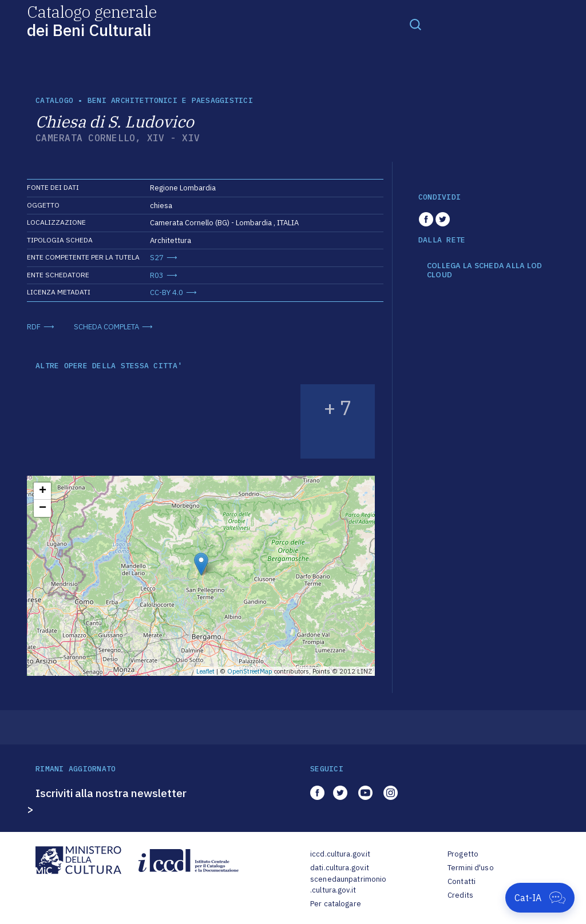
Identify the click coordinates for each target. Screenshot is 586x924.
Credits (460, 895)
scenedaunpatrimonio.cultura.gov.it (348, 885)
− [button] (43, 508)
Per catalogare (336, 904)
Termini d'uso (471, 868)
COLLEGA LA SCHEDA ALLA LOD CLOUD (485, 270)
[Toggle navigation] (415, 24)
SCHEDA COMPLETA (106, 327)
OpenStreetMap (250, 671)
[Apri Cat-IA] (540, 898)
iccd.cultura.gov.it (340, 854)
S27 (157, 258)
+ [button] (43, 491)
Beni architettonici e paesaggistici (170, 100)
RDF (34, 327)
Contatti (462, 881)
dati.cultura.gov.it (340, 868)
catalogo (54, 100)
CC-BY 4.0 (167, 292)
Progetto (463, 854)
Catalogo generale (92, 20)
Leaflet (205, 671)
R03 (157, 275)
